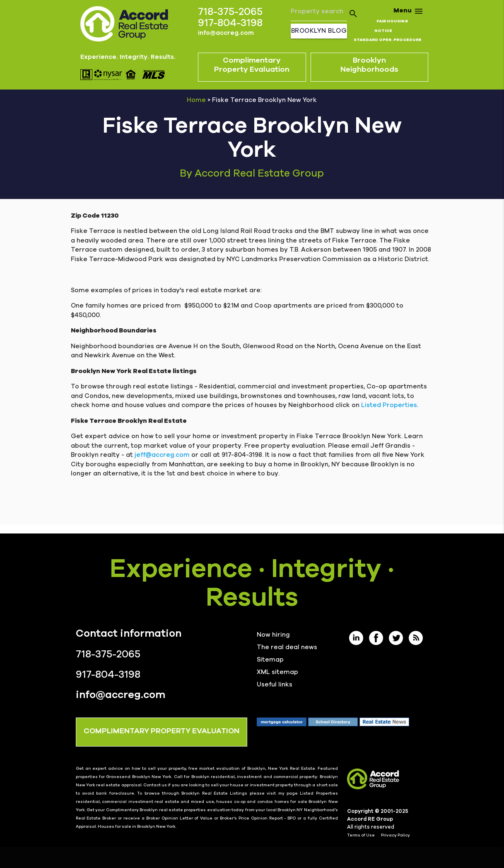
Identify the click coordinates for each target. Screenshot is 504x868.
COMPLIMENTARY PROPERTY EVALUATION (162, 731)
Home (196, 100)
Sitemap (270, 660)
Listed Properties (389, 405)
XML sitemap (277, 672)
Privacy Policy (395, 835)
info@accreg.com (226, 33)
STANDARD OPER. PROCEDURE (388, 40)
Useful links (275, 685)
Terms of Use (361, 835)
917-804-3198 (230, 23)
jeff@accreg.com (162, 455)
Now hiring (273, 635)
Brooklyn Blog (319, 31)
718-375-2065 (230, 12)
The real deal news (287, 647)
